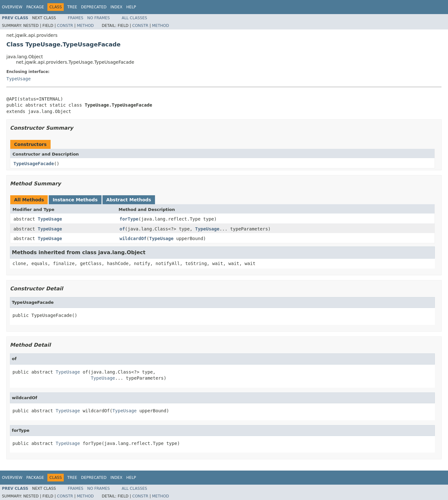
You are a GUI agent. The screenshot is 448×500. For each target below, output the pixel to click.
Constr (65, 26)
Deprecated (94, 7)
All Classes (134, 18)
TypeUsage (19, 79)
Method (85, 26)
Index (117, 7)
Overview (12, 7)
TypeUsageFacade (34, 164)
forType (129, 219)
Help (131, 7)
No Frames (98, 18)
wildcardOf (133, 238)
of (122, 229)
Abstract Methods (129, 200)
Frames (76, 18)
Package (35, 7)
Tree (72, 7)
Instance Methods (75, 200)
